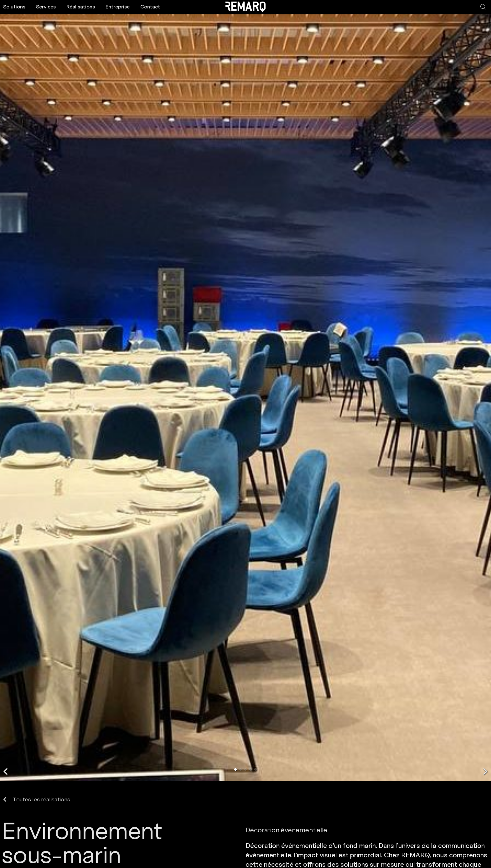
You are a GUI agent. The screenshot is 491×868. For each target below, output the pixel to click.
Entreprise (118, 7)
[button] (6, 771)
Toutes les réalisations (37, 800)
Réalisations (81, 7)
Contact (150, 7)
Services (46, 7)
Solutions (14, 7)
